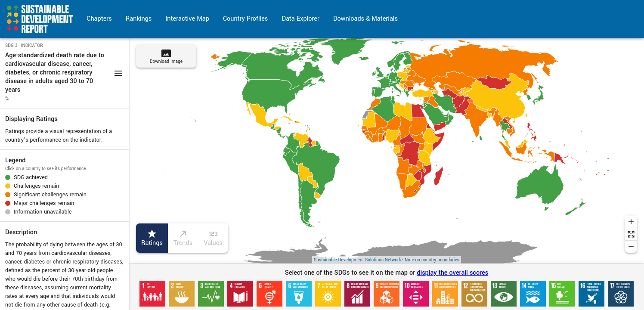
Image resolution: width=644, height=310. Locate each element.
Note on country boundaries (432, 260)
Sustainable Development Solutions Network (358, 260)
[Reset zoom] (631, 234)
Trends (183, 238)
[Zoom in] (631, 222)
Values (213, 238)
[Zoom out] (631, 247)
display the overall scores (452, 273)
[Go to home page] (40, 19)
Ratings (152, 238)
